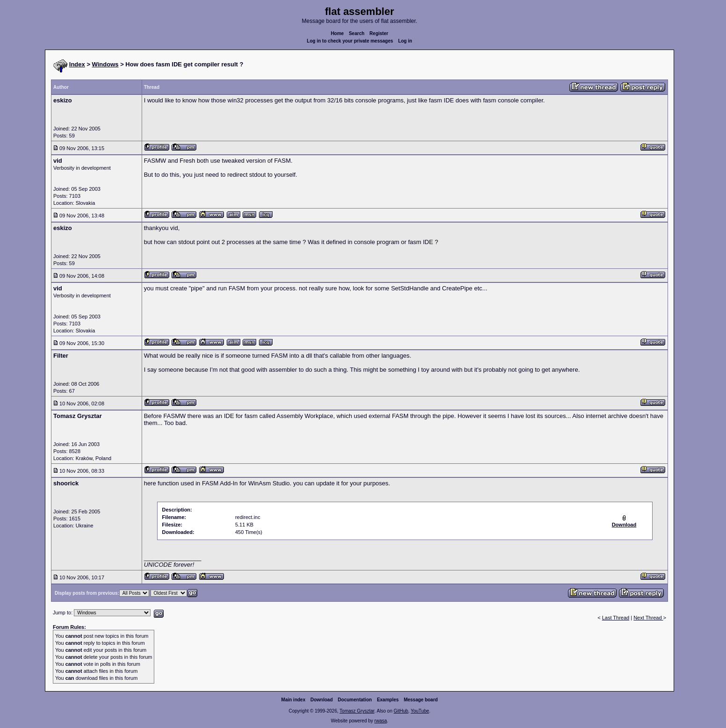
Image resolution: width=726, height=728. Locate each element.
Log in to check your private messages (350, 41)
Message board (421, 700)
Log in (405, 41)
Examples (388, 700)
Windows (105, 64)
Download (322, 700)
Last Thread (616, 618)
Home (338, 33)
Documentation (355, 700)
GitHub (401, 711)
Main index (294, 700)
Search (356, 33)
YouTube (420, 711)
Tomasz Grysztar (357, 711)
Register (379, 33)
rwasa (381, 721)
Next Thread (648, 618)
